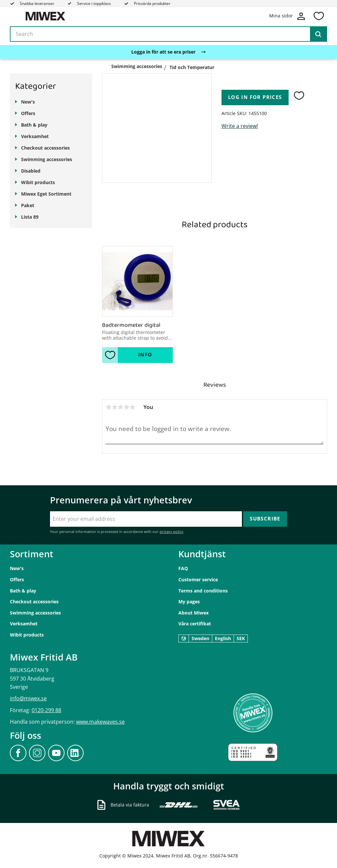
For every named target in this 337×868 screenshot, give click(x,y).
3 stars (120, 407)
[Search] (318, 34)
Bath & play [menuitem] (34, 125)
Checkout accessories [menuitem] (45, 148)
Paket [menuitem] (28, 205)
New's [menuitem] (28, 102)
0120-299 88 (46, 710)
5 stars (132, 407)
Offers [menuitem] (28, 113)
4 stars (126, 407)
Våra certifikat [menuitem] (195, 624)
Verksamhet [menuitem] (35, 136)
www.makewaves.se (100, 722)
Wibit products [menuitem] (38, 182)
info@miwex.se (28, 698)
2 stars (115, 407)
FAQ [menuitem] (183, 568)
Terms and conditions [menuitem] (203, 591)
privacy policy (171, 531)
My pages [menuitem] (189, 602)
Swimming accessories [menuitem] (47, 159)
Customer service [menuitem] (198, 579)
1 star (109, 407)
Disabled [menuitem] (31, 171)
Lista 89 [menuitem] (30, 217)
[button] (319, 16)
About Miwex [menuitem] (194, 613)
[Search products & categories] (168, 34)
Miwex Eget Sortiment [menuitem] (46, 194)
